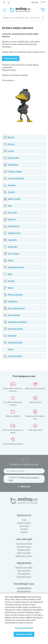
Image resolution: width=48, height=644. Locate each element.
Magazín (24, 532)
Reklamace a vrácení (24, 556)
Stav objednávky (24, 571)
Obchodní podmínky (24, 544)
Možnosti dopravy (24, 547)
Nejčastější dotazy (24, 577)
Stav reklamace (24, 574)
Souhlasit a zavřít (24, 634)
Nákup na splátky (24, 553)
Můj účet (35, 2)
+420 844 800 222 (24, 588)
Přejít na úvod (11, 58)
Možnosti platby (24, 550)
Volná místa (24, 526)
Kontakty (24, 529)
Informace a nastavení (24, 628)
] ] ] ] (43, 2)
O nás (24, 520)
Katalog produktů (24, 523)
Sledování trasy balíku (24, 567)
